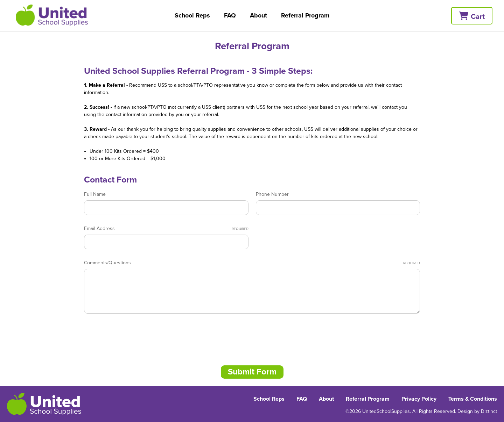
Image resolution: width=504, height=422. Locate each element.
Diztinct (489, 411)
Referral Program (305, 15)
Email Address (166, 229)
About (258, 15)
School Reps (192, 15)
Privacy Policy (419, 399)
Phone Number (272, 194)
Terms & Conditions (473, 399)
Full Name (95, 194)
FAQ (230, 15)
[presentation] (137, 337)
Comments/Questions (252, 263)
